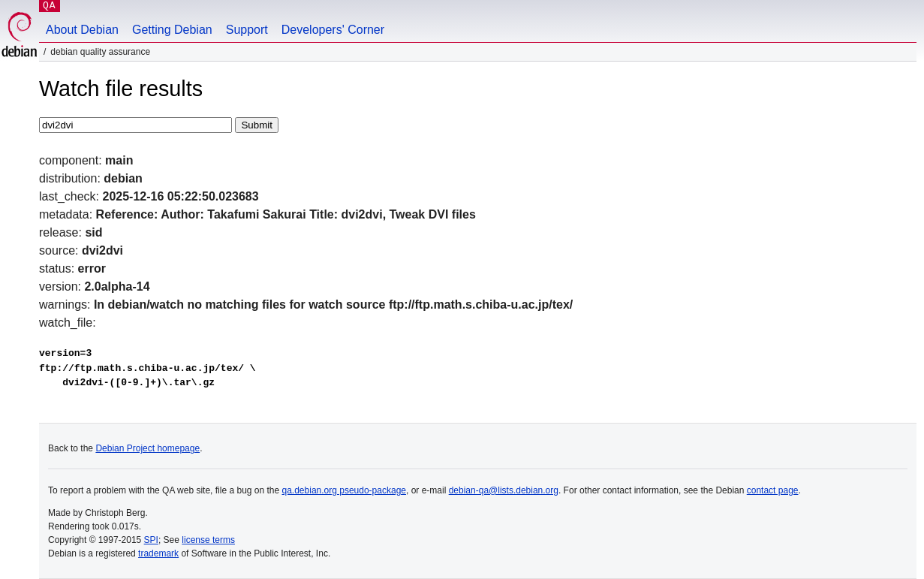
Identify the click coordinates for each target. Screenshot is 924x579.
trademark (158, 553)
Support (247, 30)
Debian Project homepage (147, 448)
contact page (773, 490)
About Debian (82, 30)
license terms (208, 540)
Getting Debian (172, 30)
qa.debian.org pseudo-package (344, 490)
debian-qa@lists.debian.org (504, 490)
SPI (151, 540)
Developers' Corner (333, 30)
